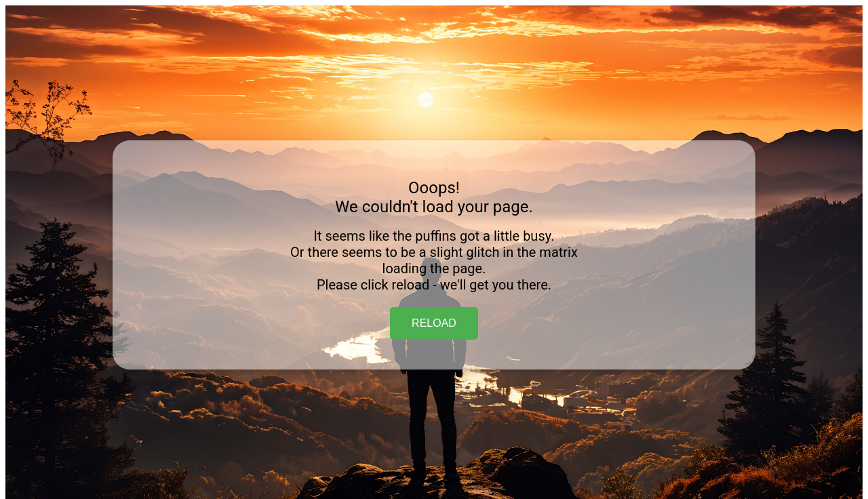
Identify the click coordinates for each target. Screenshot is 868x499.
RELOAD (434, 323)
